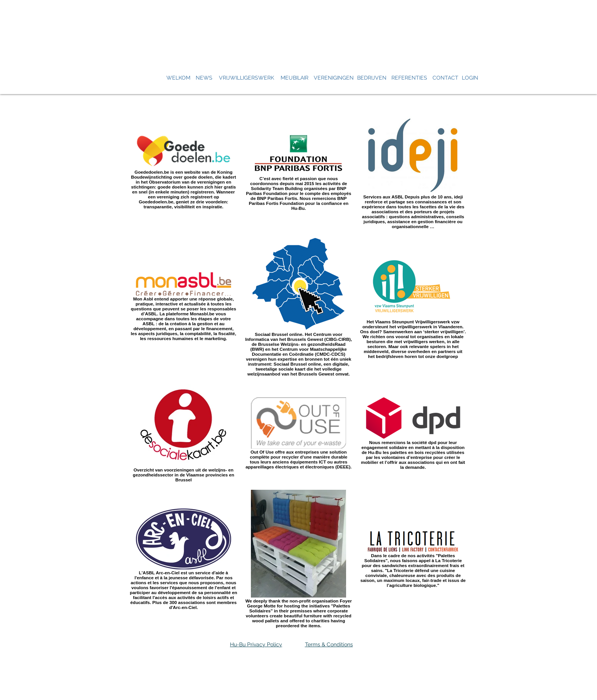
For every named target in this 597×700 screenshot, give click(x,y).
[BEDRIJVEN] (372, 78)
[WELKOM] (178, 78)
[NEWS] (204, 78)
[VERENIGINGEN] (334, 78)
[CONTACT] (445, 78)
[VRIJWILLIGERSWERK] (247, 78)
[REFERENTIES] (409, 78)
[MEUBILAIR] (294, 78)
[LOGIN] (470, 78)
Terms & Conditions (329, 644)
